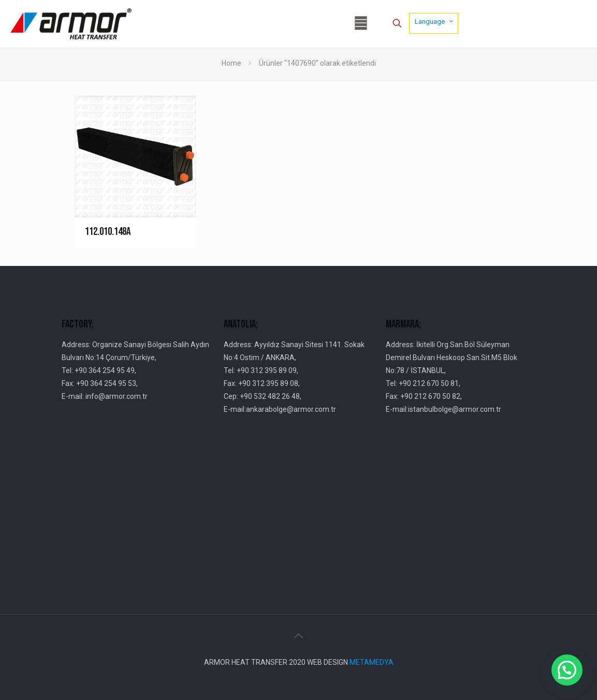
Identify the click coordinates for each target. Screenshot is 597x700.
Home (231, 63)
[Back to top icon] (299, 636)
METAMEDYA (372, 662)
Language (435, 21)
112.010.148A (108, 232)
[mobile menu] (361, 23)
